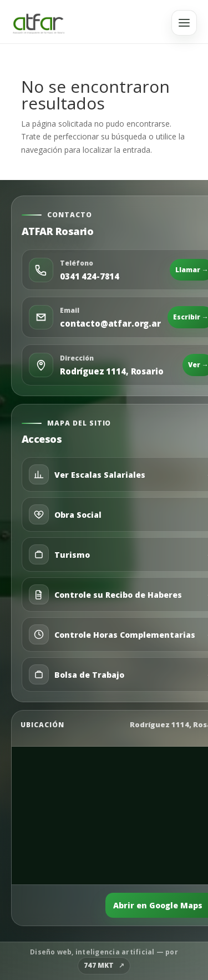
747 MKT (99, 965)
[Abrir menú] (184, 23)
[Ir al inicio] (39, 23)
